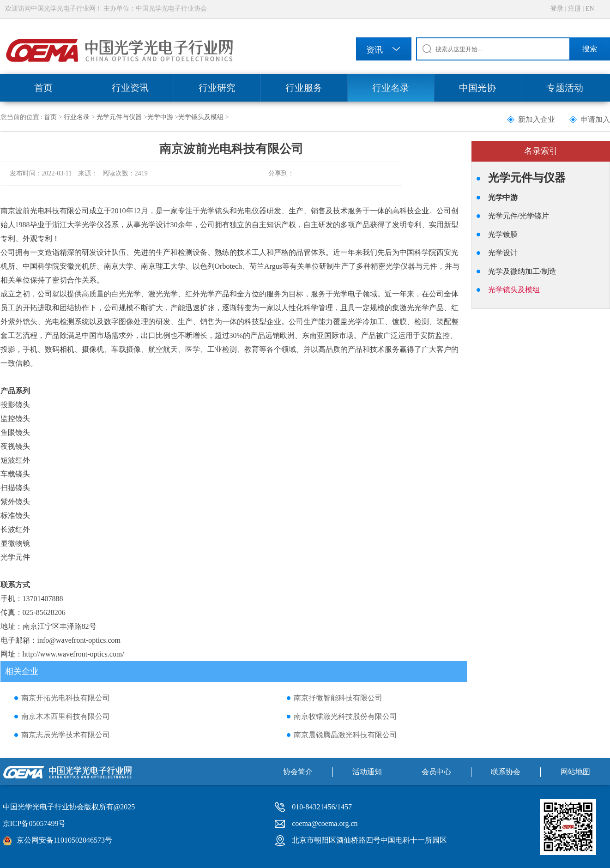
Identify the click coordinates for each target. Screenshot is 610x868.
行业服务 (304, 88)
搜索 (590, 49)
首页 (43, 88)
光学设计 (503, 253)
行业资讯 (130, 88)
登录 (557, 9)
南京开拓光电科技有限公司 (66, 698)
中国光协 (477, 88)
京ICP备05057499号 (34, 823)
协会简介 (298, 772)
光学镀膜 (503, 234)
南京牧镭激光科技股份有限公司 (345, 716)
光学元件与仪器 (119, 117)
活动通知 (367, 772)
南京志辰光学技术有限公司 (66, 735)
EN (590, 9)
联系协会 (506, 772)
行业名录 (391, 88)
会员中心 (436, 772)
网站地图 (575, 772)
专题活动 (565, 88)
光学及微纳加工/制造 (522, 271)
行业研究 (217, 88)
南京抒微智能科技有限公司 (338, 698)
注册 (574, 9)
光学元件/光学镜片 (519, 216)
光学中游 (160, 117)
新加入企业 (537, 119)
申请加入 (595, 119)
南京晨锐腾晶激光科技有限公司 (345, 735)
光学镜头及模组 (201, 117)
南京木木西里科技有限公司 (66, 716)
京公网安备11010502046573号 (64, 840)
